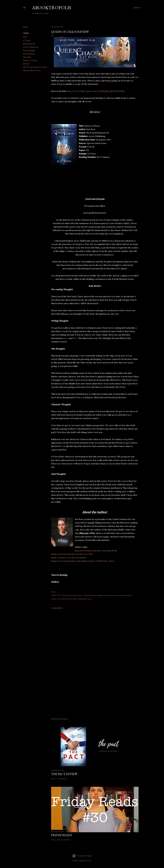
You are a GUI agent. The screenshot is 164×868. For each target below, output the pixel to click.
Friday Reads (61, 835)
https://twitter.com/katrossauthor (69, 557)
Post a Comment (64, 840)
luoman (89, 861)
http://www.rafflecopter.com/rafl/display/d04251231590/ (96, 91)
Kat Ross (27, 57)
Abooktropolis (52, 8)
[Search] (137, 8)
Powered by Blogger (82, 856)
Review (26, 64)
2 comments (62, 779)
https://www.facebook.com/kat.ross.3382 (72, 554)
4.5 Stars (27, 40)
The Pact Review (64, 774)
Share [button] (25, 27)
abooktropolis (29, 44)
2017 (25, 37)
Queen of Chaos (30, 60)
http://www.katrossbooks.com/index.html (96, 551)
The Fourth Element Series (35, 67)
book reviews (29, 54)
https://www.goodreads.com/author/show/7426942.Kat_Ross (83, 561)
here (66, 338)
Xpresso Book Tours (32, 70)
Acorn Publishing (30, 47)
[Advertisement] (95, 694)
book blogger (29, 50)
